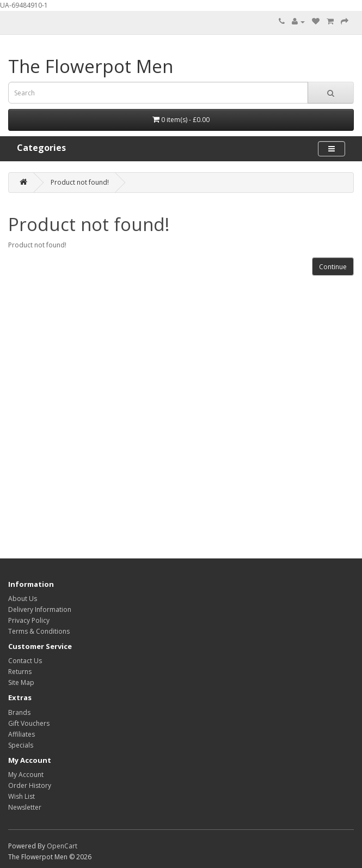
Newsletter (25, 807)
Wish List (22, 796)
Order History (30, 785)
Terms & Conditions (39, 631)
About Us (23, 599)
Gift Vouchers (29, 723)
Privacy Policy (29, 620)
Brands (19, 712)
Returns (20, 672)
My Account (26, 775)
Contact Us (25, 661)
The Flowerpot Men (91, 66)
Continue (333, 267)
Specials (21, 745)
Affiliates (22, 734)
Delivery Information (40, 609)
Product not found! (80, 182)
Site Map (21, 682)
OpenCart (62, 846)
